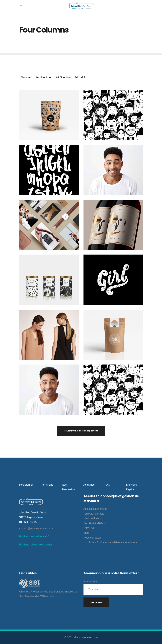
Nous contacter (92, 538)
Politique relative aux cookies (36, 545)
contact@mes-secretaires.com (37, 528)
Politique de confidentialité (34, 537)
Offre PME (90, 528)
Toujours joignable (94, 514)
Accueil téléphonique (95, 509)
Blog (86, 533)
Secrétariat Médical (95, 523)
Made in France (93, 519)
